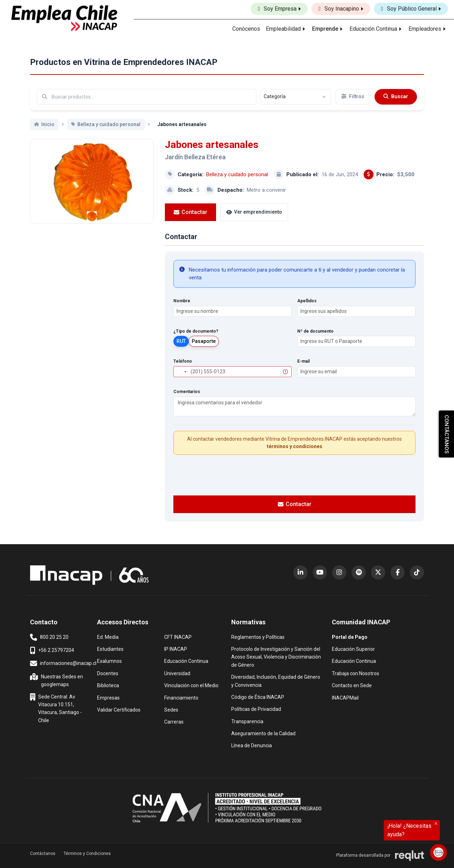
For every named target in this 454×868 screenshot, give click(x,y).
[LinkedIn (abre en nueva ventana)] (300, 572)
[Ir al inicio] (64, 18)
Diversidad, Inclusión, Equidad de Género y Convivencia (276, 680)
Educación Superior (353, 649)
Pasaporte (204, 341)
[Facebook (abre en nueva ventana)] (398, 572)
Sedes (171, 709)
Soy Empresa (277, 9)
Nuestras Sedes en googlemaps (57, 680)
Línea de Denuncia (252, 745)
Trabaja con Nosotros (356, 673)
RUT (181, 341)
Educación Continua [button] (373, 29)
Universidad (177, 673)
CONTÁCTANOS (447, 434)
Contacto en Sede (352, 685)
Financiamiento (181, 697)
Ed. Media (108, 637)
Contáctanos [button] (43, 854)
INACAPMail (345, 697)
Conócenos (246, 29)
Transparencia (247, 721)
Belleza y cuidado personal (237, 174)
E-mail (303, 361)
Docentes (108, 673)
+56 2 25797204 (52, 650)
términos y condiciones (295, 446)
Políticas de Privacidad (256, 709)
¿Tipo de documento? (196, 331)
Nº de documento (315, 331)
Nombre (182, 301)
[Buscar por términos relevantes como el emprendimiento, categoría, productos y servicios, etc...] (147, 97)
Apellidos (307, 301)
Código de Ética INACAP (258, 697)
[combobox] (181, 372)
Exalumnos (109, 661)
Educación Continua (186, 661)
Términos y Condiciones (87, 854)
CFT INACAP (178, 637)
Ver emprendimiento (254, 212)
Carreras (174, 721)
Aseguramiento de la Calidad (263, 733)
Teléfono (183, 361)
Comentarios (187, 392)
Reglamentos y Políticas (258, 637)
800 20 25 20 (49, 637)
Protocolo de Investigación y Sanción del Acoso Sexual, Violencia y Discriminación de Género (276, 656)
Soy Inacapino (339, 9)
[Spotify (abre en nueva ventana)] (359, 572)
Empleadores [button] (425, 29)
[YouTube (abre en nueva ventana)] (320, 572)
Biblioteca (108, 685)
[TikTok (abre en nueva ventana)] (417, 572)
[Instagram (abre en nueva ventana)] (339, 572)
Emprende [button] (325, 29)
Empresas (108, 698)
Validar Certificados (119, 709)
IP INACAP (176, 649)
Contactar (190, 212)
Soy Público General (409, 9)
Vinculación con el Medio (191, 685)
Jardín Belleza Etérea (195, 157)
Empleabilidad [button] (283, 29)
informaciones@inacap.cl (63, 664)
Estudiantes (110, 649)
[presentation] (294, 474)
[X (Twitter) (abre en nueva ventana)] (378, 572)
